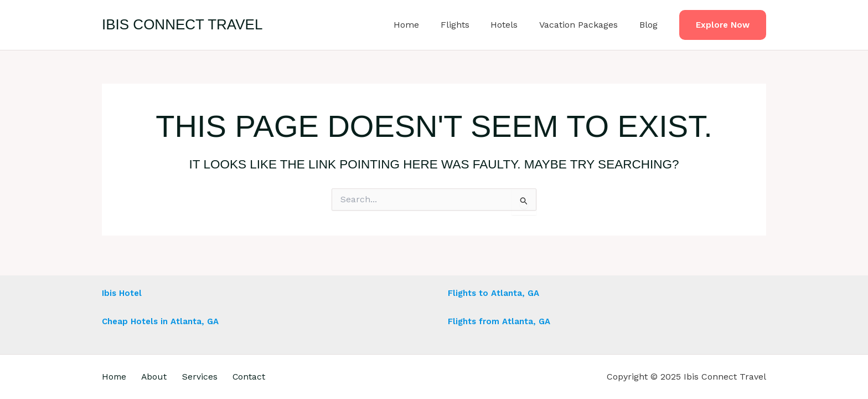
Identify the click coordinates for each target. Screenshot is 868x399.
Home (423, 25)
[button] (723, 25)
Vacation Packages (584, 25)
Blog (650, 25)
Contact (260, 377)
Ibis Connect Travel (182, 24)
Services (208, 377)
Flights (468, 25)
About (159, 377)
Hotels (513, 25)
